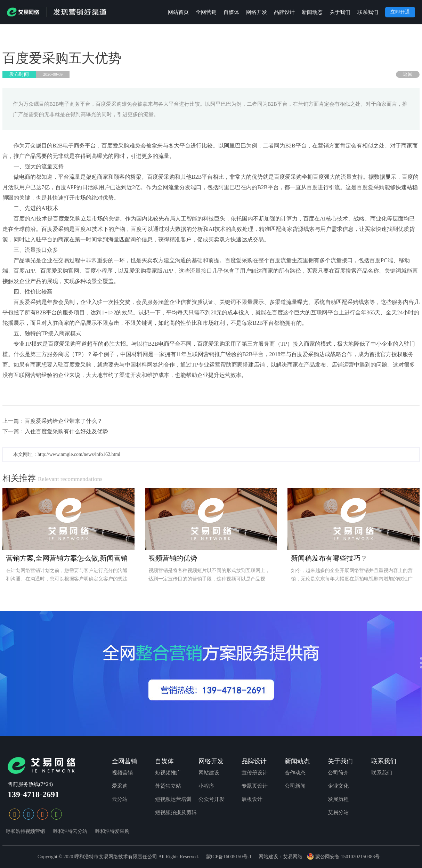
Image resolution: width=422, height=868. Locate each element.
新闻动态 (312, 12)
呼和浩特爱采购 (112, 831)
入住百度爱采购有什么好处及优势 (66, 431)
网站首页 (178, 12)
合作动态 (295, 773)
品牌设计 (284, 12)
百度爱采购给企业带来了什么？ (64, 421)
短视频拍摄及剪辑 (176, 812)
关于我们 (340, 12)
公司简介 (338, 773)
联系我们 (368, 12)
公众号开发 (212, 799)
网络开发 (257, 12)
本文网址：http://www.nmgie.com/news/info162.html (67, 454)
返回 (408, 74)
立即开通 (400, 12)
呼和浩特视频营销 (25, 831)
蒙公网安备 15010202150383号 (343, 857)
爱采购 (120, 786)
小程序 (206, 786)
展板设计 (252, 799)
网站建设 (209, 773)
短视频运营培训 (173, 799)
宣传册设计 (255, 773)
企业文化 (338, 786)
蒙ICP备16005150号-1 (229, 857)
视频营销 (122, 773)
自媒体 (231, 12)
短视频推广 (168, 773)
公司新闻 (295, 786)
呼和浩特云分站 (70, 831)
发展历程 (338, 799)
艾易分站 (338, 812)
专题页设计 (255, 786)
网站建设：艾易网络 (281, 857)
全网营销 (206, 12)
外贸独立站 (168, 786)
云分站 (120, 799)
